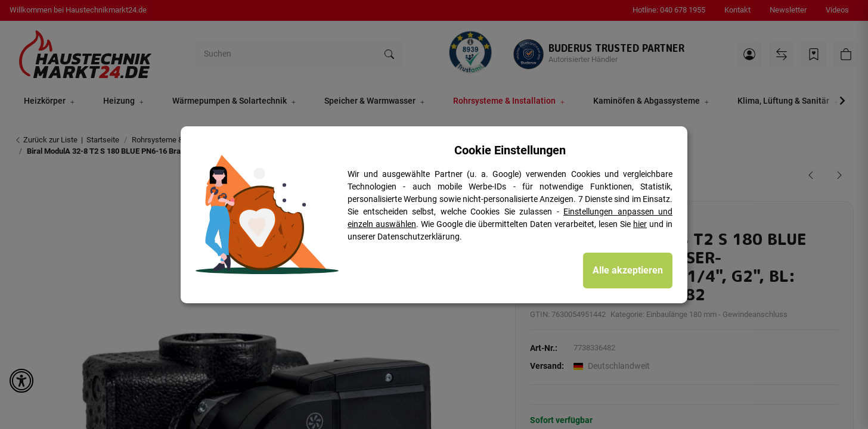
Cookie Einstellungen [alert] (510, 150)
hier (640, 224)
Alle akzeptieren (628, 270)
